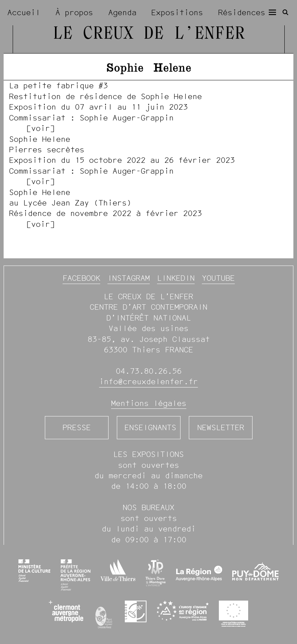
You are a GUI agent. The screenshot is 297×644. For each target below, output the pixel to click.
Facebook (81, 278)
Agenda (122, 12)
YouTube (218, 278)
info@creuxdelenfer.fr (148, 382)
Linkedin (176, 278)
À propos (74, 12)
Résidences (242, 12)
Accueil (24, 12)
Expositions (177, 12)
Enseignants (150, 427)
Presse (77, 427)
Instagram (129, 278)
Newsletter (221, 427)
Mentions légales (149, 403)
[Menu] (272, 12)
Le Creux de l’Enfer (149, 34)
